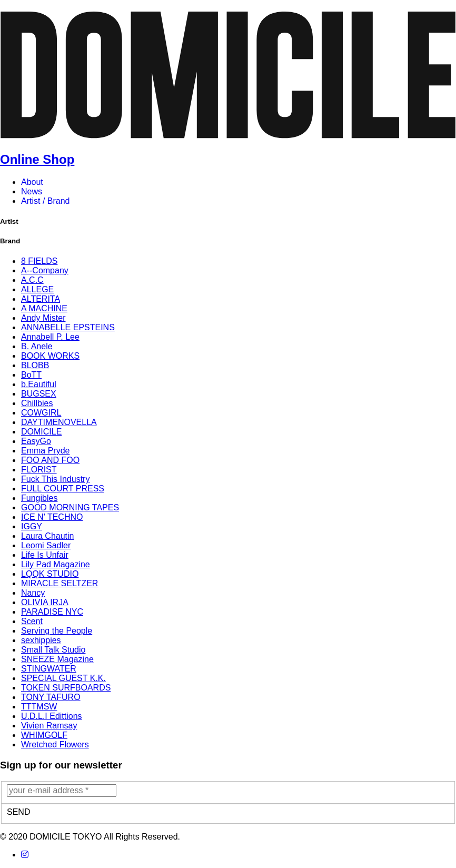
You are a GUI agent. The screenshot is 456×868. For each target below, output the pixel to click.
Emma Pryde (45, 451)
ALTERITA (41, 299)
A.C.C (32, 280)
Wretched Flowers (55, 744)
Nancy (33, 593)
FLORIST (39, 470)
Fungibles (39, 498)
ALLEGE (37, 289)
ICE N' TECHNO (52, 517)
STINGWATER (49, 669)
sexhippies (41, 640)
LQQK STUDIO (50, 574)
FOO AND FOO (50, 460)
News (32, 191)
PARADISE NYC (52, 612)
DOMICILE (41, 432)
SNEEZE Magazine (57, 659)
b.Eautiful (39, 384)
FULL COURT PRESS (63, 489)
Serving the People (57, 631)
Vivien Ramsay (49, 726)
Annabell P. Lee (50, 337)
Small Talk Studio (53, 650)
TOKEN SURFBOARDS (66, 688)
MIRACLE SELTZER (60, 583)
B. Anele (37, 346)
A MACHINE (44, 308)
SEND (18, 812)
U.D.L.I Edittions (52, 716)
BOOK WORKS (50, 356)
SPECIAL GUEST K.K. (63, 678)
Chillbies (37, 403)
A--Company (45, 270)
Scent (32, 621)
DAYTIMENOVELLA (59, 422)
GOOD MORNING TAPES (70, 507)
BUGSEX (39, 394)
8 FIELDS (39, 261)
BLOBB (35, 365)
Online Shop (37, 159)
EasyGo (36, 441)
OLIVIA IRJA (45, 602)
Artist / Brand (45, 201)
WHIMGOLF (44, 735)
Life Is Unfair (45, 555)
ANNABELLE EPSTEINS (68, 327)
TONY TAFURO (51, 697)
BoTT (31, 375)
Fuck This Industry (55, 479)
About (32, 182)
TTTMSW (39, 707)
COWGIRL (41, 413)
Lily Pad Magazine (56, 564)
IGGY (32, 526)
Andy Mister (43, 318)
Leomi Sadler (46, 545)
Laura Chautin (48, 536)
